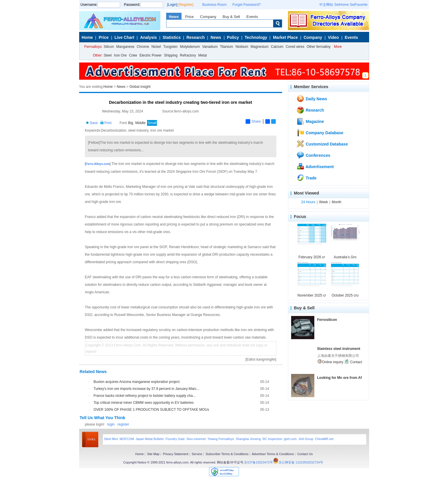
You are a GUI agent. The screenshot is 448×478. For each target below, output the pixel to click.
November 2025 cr (312, 295)
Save (92, 123)
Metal (203, 55)
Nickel (156, 47)
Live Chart (124, 37)
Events (252, 17)
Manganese (125, 47)
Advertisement (315, 166)
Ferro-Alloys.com (98, 164)
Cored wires (295, 47)
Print (106, 123)
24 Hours (308, 202)
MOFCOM (127, 439)
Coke (133, 55)
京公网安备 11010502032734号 (301, 462)
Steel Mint (111, 439)
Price (189, 17)
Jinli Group (306, 439)
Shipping (171, 55)
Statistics (172, 37)
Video (333, 37)
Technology (256, 37)
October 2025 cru (345, 295)
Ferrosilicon (327, 320)
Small (152, 123)
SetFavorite (359, 5)
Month (337, 202)
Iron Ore (120, 55)
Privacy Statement (176, 454)
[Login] (172, 5)
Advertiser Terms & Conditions (273, 454)
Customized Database (322, 144)
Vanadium (210, 47)
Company (208, 17)
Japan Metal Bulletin (150, 439)
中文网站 (326, 5)
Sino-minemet (196, 439)
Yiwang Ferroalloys (221, 439)
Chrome (143, 47)
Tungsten (171, 47)
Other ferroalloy (319, 47)
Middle (140, 123)
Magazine (310, 121)
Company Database (320, 132)
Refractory (188, 55)
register (123, 424)
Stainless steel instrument (339, 349)
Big (131, 123)
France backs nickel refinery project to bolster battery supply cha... (145, 396)
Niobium (242, 47)
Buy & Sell (231, 17)
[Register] (186, 5)
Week (323, 202)
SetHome (342, 5)
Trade (306, 178)
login (111, 424)
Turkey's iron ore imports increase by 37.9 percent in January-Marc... (147, 389)
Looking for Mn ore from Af (340, 378)
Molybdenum (190, 47)
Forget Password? (247, 5)
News (174, 17)
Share (253, 121)
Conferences (313, 155)
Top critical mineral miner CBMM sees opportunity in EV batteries (144, 403)
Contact (353, 361)
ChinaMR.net (324, 439)
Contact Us (305, 454)
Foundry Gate (175, 439)
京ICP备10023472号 (259, 462)
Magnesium (260, 47)
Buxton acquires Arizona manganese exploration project (137, 382)
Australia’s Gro (345, 257)
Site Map (153, 454)
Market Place (285, 37)
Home (87, 37)
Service (197, 454)
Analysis (148, 37)
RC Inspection (272, 439)
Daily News (312, 99)
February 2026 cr (312, 257)
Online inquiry (330, 361)
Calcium (277, 47)
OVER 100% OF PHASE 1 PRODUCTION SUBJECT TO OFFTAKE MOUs (152, 410)
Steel (108, 55)
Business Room (215, 5)
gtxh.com (290, 439)
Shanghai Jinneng (248, 439)
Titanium (226, 47)
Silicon (109, 47)
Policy (233, 37)
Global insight (140, 87)
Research (196, 37)
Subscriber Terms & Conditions (227, 454)
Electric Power (151, 55)
